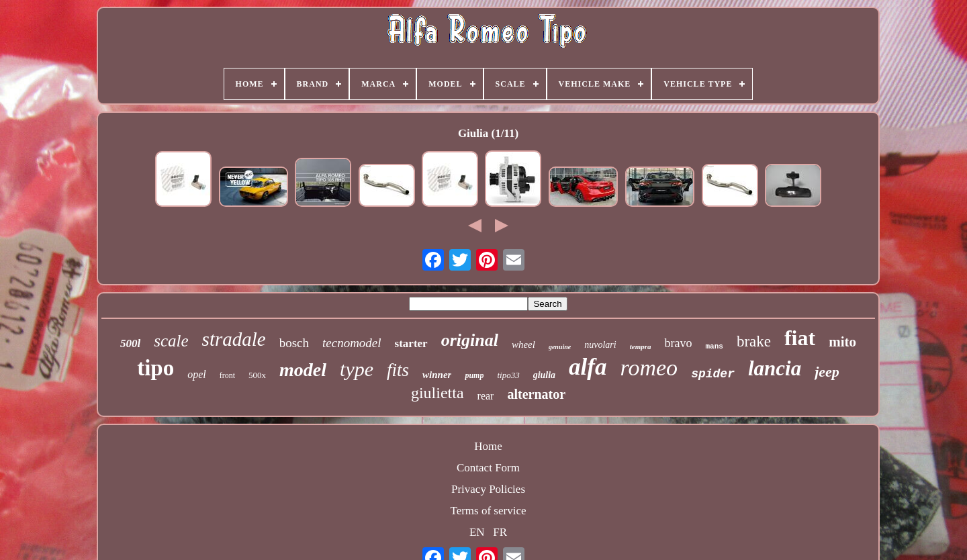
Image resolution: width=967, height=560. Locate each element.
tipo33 (508, 375)
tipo (155, 368)
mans (714, 346)
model (303, 370)
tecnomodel (352, 343)
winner (437, 375)
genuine (560, 347)
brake (754, 341)
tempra (641, 346)
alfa (588, 367)
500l (130, 343)
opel (197, 374)
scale (171, 341)
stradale (234, 339)
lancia (775, 368)
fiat (800, 338)
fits (398, 370)
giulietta (438, 393)
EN (477, 532)
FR (500, 532)
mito (842, 342)
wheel (523, 344)
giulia (544, 375)
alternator (536, 394)
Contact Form (488, 468)
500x (257, 375)
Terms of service (488, 511)
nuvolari (600, 345)
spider (713, 374)
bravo (678, 343)
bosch (294, 343)
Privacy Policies (488, 489)
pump (474, 375)
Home (488, 446)
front (227, 375)
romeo (649, 368)
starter (411, 343)
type (357, 369)
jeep (827, 372)
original (470, 340)
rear (486, 396)
